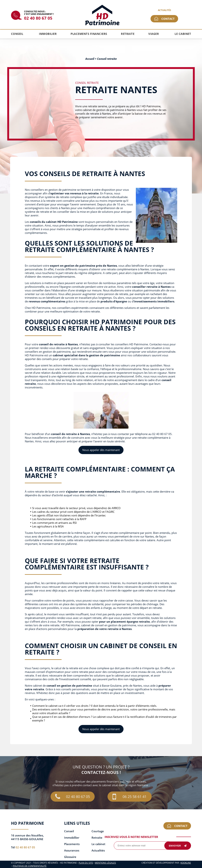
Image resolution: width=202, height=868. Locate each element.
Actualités (165, 10)
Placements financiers (89, 34)
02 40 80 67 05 (38, 18)
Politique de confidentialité (30, 866)
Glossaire (70, 857)
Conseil (17, 34)
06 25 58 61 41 (129, 797)
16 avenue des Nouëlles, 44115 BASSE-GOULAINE (27, 837)
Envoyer (178, 846)
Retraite (128, 34)
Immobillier (72, 838)
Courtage (98, 831)
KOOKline (186, 863)
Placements (72, 844)
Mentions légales (105, 863)
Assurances (72, 850)
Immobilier (48, 34)
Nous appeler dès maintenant (101, 450)
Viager (154, 34)
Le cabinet (183, 34)
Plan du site (86, 863)
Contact (168, 19)
